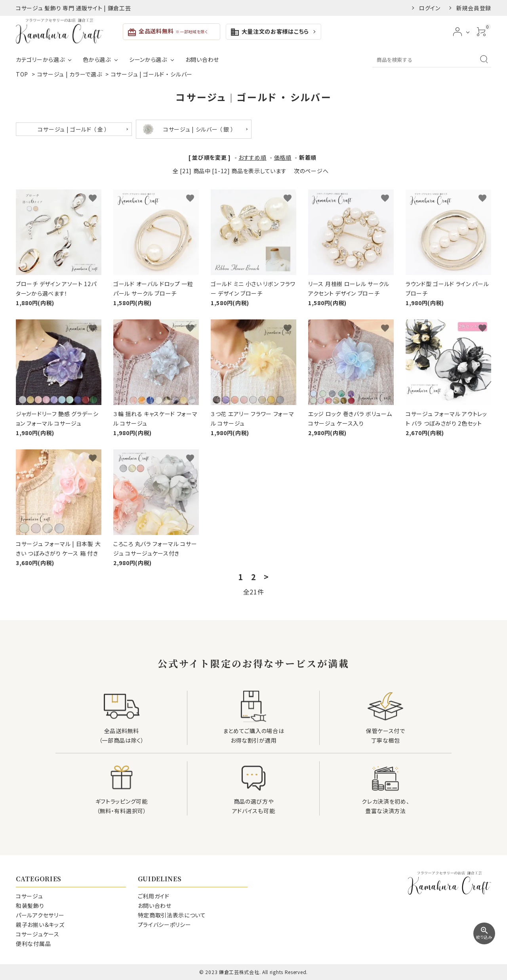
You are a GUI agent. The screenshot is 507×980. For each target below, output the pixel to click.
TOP (22, 74)
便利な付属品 (33, 944)
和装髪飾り (30, 905)
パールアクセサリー (40, 915)
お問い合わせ (202, 59)
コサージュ (30, 896)
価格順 (283, 157)
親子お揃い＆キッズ (40, 925)
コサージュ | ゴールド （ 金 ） (73, 129)
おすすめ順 (253, 157)
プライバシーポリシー (165, 925)
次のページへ (311, 171)
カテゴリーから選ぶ (40, 59)
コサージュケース (38, 934)
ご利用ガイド (154, 896)
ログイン (430, 8)
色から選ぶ (97, 59)
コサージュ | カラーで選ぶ (71, 74)
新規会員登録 (474, 8)
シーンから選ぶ (148, 59)
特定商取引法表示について (172, 915)
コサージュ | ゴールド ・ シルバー (152, 74)
